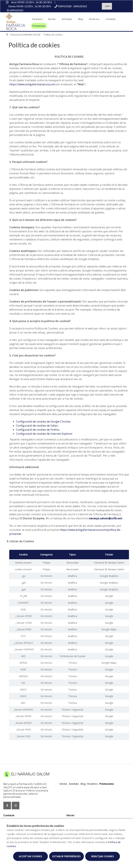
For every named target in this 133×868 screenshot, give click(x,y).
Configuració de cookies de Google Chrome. (43, 422)
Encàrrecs (94, 19)
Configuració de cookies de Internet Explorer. (44, 434)
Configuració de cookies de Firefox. (38, 430)
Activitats (67, 19)
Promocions (39, 26)
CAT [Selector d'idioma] (107, 6)
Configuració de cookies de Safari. (37, 426)
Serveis (52, 19)
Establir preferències (66, 856)
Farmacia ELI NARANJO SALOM (25, 35)
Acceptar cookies (30, 856)
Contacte (111, 19)
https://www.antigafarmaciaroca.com (32, 84)
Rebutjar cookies (103, 856)
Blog (80, 19)
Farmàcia (37, 19)
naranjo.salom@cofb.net (105, 518)
